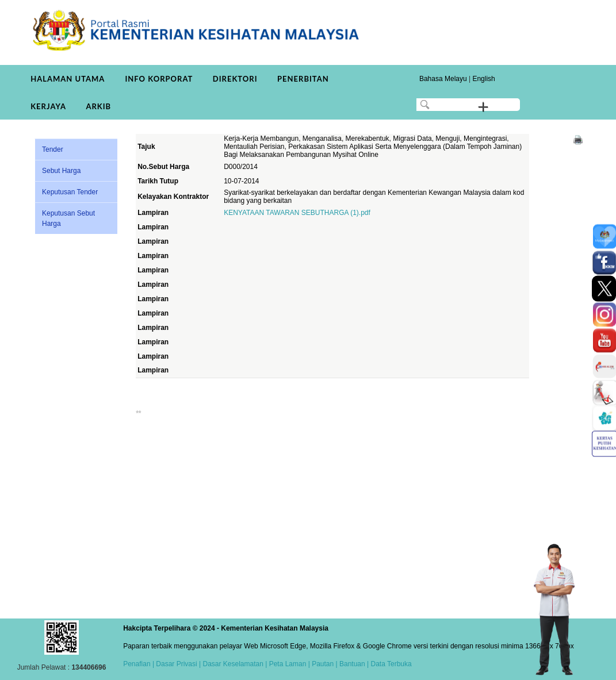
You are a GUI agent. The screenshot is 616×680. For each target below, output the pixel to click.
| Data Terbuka (389, 664)
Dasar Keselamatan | (234, 664)
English (483, 79)
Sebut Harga (61, 171)
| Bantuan (349, 664)
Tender (53, 149)
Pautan (323, 664)
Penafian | (139, 664)
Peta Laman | (289, 664)
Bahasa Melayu (443, 79)
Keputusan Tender (70, 192)
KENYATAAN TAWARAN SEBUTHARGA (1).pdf (297, 213)
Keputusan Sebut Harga (68, 218)
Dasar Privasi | (177, 664)
